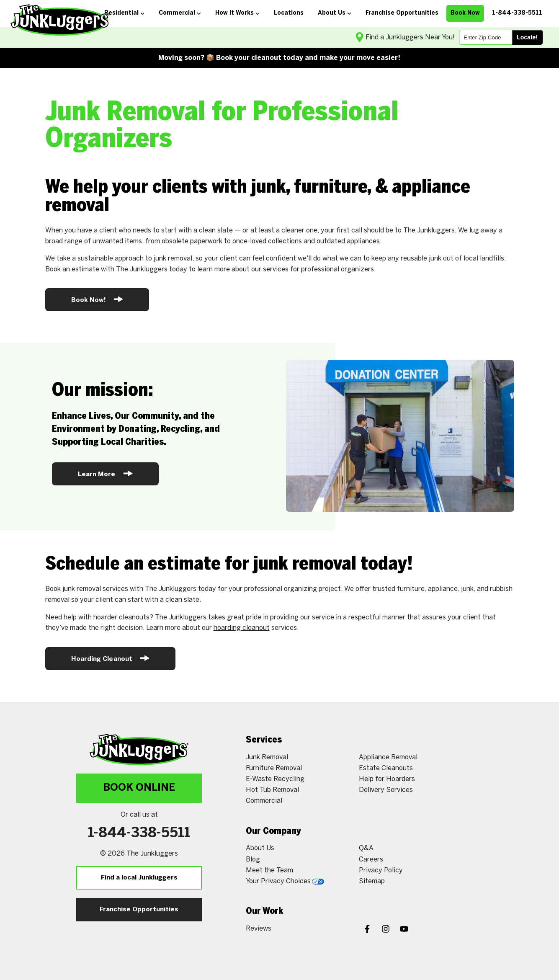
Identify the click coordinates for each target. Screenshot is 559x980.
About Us (260, 848)
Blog (253, 860)
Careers (371, 860)
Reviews (259, 929)
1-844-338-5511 (139, 833)
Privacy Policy (381, 870)
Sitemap (372, 881)
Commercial (264, 801)
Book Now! (97, 299)
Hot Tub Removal (272, 790)
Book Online (139, 788)
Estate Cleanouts (386, 768)
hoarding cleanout (242, 628)
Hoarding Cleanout (111, 658)
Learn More (105, 473)
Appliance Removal (388, 757)
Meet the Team (269, 870)
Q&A (366, 848)
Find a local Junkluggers (139, 878)
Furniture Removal (274, 768)
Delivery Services (386, 790)
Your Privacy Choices (285, 881)
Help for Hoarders (387, 779)
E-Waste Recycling (275, 779)
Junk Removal (267, 757)
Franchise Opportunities (139, 910)
